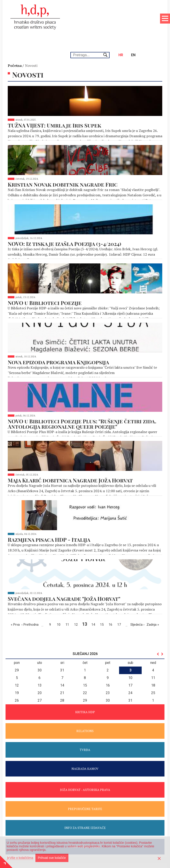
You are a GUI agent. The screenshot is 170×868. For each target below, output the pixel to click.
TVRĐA (85, 714)
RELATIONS (85, 695)
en (136, 18)
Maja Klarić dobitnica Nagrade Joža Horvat (70, 449)
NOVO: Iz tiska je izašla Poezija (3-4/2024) (65, 218)
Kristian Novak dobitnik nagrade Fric (63, 160)
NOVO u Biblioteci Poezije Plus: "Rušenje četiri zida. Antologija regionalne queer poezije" (82, 394)
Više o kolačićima (21, 858)
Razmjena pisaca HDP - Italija (49, 507)
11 (68, 588)
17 (120, 588)
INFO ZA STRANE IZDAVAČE (85, 792)
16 (112, 588)
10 (60, 588)
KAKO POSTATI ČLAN (85, 811)
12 (77, 588)
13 (85, 588)
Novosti (31, 43)
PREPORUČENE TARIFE (85, 773)
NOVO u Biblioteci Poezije (45, 276)
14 (94, 588)
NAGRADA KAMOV (85, 733)
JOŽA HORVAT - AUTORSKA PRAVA (85, 754)
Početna (15, 43)
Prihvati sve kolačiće (52, 858)
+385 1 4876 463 (76, 834)
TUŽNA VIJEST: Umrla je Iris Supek (54, 102)
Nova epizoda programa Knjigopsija (58, 333)
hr (124, 18)
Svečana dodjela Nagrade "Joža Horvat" (64, 564)
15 (103, 588)
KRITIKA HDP (85, 676)
